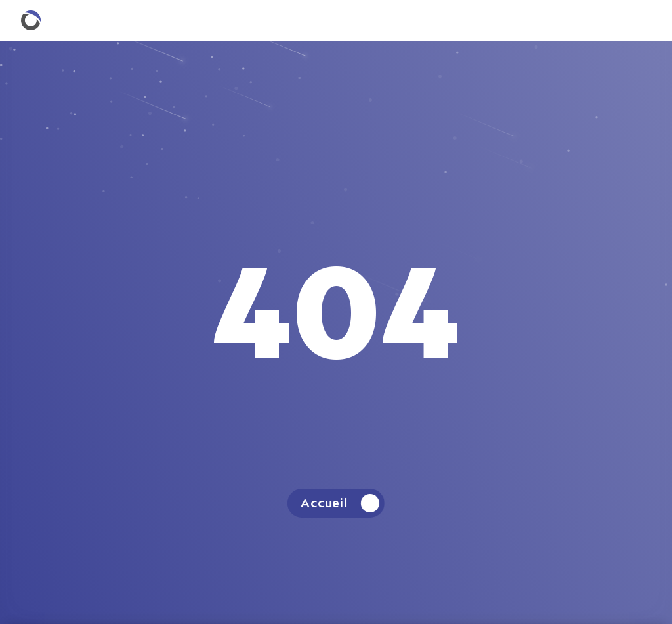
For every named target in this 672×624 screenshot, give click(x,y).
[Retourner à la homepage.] (31, 20)
